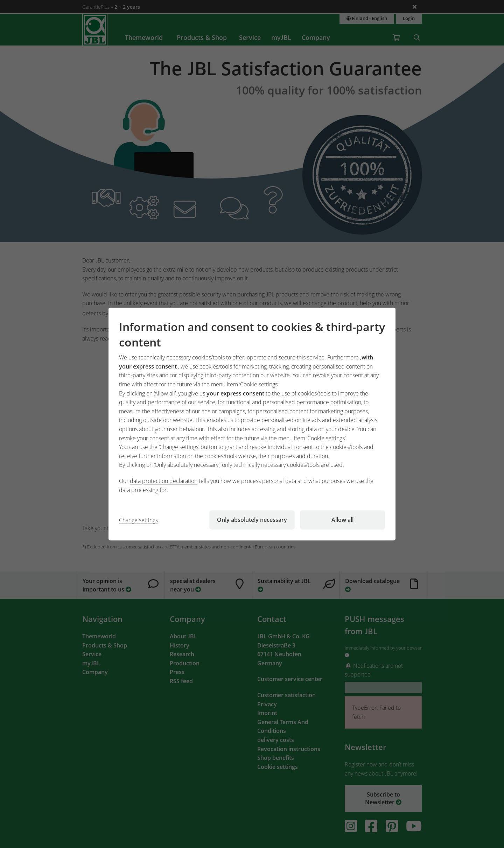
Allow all (342, 520)
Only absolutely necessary (252, 520)
